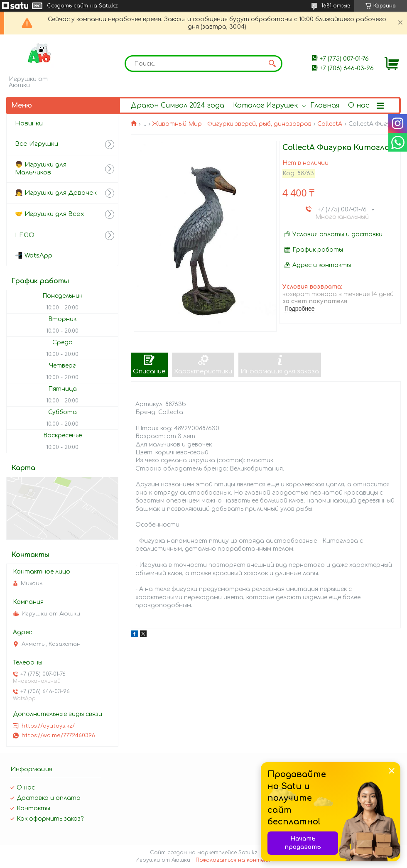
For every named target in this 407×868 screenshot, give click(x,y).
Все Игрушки (37, 144)
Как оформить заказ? (50, 819)
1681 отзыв (336, 6)
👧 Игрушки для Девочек (56, 193)
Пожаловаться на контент (234, 860)
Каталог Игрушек (265, 105)
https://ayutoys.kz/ (48, 726)
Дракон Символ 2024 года (178, 105)
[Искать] (272, 64)
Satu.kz (248, 853)
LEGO (25, 235)
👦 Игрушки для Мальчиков (41, 169)
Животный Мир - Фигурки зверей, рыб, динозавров (232, 124)
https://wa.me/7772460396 (58, 736)
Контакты (33, 808)
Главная (325, 105)
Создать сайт (67, 6)
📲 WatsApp (34, 256)
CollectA (330, 124)
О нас (359, 105)
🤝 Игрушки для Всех (49, 214)
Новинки (29, 124)
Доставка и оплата (49, 798)
